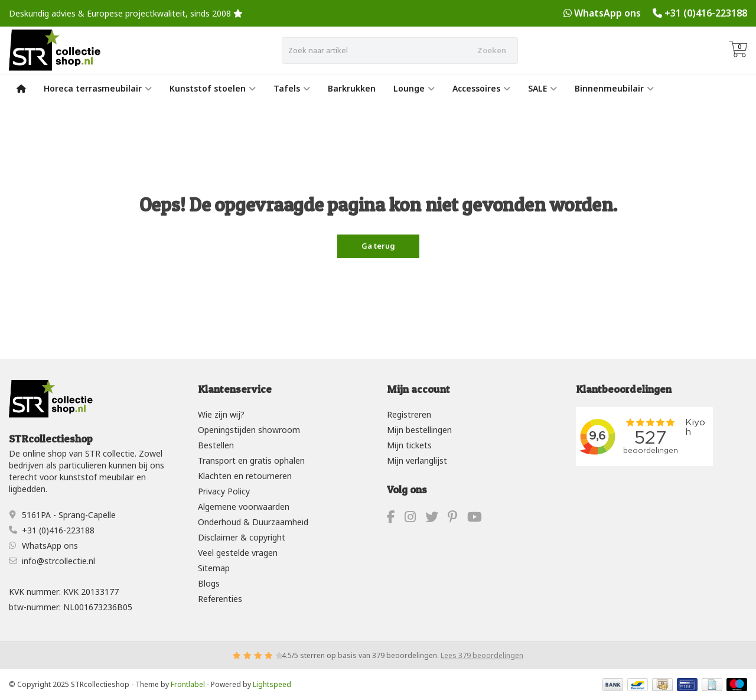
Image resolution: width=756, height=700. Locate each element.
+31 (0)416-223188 (706, 13)
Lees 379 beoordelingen (482, 655)
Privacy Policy (224, 491)
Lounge (414, 88)
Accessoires (481, 88)
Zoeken (492, 50)
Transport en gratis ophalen (251, 460)
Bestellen (216, 445)
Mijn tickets (409, 445)
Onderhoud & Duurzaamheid (253, 522)
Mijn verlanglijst (417, 460)
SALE (542, 88)
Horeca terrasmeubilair (98, 88)
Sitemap (214, 568)
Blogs (209, 583)
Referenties (220, 599)
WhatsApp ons (607, 13)
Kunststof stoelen (213, 88)
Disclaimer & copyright (242, 537)
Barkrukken (352, 88)
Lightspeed (272, 684)
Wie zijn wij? (221, 414)
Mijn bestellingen (419, 430)
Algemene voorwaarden (244, 507)
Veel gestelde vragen (238, 553)
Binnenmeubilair (614, 88)
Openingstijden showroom (249, 430)
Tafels (292, 88)
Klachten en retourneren (245, 476)
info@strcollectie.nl (58, 561)
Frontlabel (188, 684)
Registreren (409, 414)
